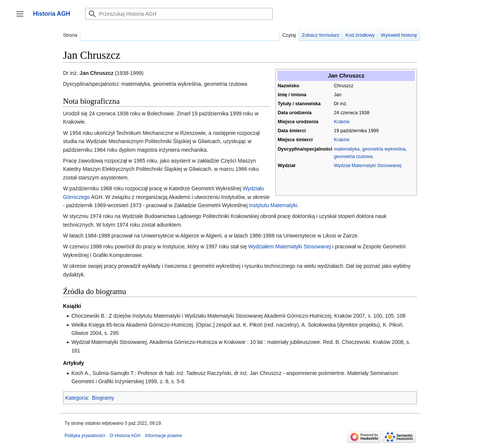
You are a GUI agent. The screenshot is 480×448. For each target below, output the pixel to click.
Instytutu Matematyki (273, 205)
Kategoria (76, 398)
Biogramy (103, 398)
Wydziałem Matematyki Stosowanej (289, 246)
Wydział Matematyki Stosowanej (367, 166)
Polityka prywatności (85, 436)
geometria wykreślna (384, 149)
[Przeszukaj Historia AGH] (179, 14)
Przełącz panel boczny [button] (22, 17)
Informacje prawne (164, 436)
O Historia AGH (125, 436)
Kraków (342, 122)
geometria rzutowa (353, 157)
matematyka (347, 149)
